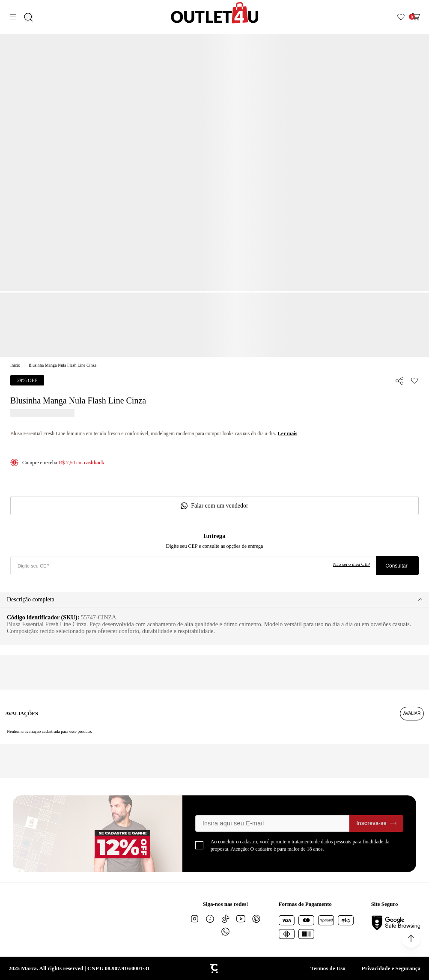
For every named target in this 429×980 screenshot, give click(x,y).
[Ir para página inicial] (15, 365)
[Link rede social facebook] (210, 919)
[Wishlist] (401, 17)
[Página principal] (215, 13)
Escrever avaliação (412, 714)
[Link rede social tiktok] (226, 919)
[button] (411, 938)
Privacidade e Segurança (391, 968)
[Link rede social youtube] (241, 919)
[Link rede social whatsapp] (226, 932)
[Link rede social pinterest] (256, 919)
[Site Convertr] (214, 968)
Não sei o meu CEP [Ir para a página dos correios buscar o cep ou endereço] (352, 564)
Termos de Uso (328, 968)
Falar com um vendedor (219, 506)
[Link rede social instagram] (195, 919)
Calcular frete (397, 566)
